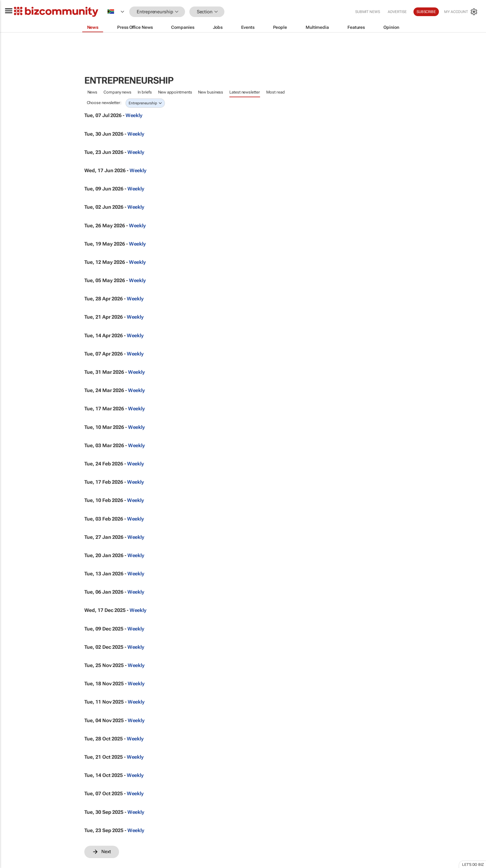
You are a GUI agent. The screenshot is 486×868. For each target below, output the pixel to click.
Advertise (397, 12)
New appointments (175, 92)
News (93, 92)
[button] (234, 12)
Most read (276, 92)
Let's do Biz (473, 865)
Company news (117, 92)
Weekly (134, 115)
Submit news (368, 12)
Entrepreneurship (143, 103)
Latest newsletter (245, 92)
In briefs (145, 92)
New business (211, 92)
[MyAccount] (461, 12)
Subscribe (426, 12)
